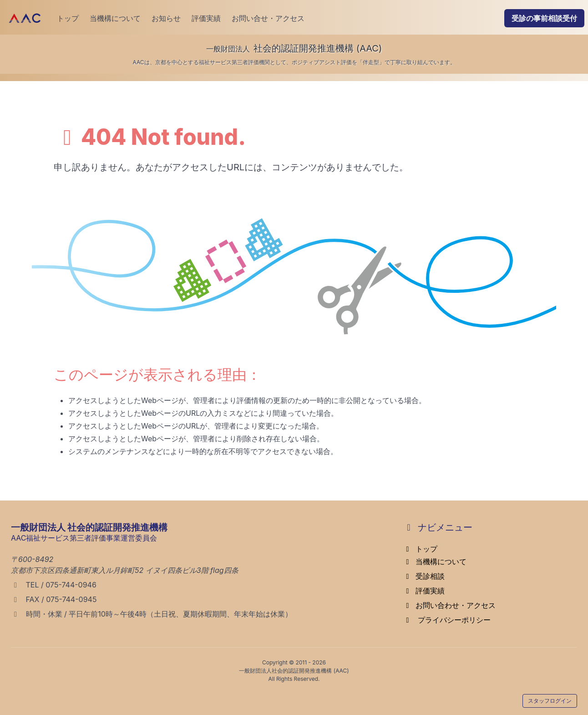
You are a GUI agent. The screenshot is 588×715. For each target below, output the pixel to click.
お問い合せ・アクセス (268, 18)
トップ (68, 18)
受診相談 (424, 576)
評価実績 (206, 18)
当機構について (115, 18)
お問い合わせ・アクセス (449, 605)
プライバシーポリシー (447, 620)
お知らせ (166, 18)
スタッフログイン (550, 701)
